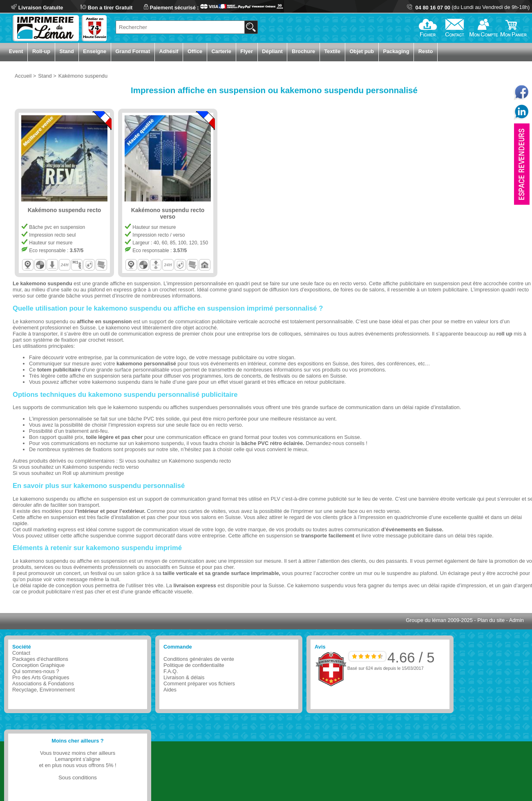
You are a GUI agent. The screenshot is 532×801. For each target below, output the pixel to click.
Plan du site (491, 620)
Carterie (221, 51)
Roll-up (41, 51)
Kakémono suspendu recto (200, 461)
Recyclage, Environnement (44, 690)
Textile (332, 51)
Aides (170, 690)
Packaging (396, 51)
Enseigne (95, 51)
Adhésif (169, 51)
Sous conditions (78, 778)
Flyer (247, 51)
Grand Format (133, 51)
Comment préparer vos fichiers (199, 684)
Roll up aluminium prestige (93, 473)
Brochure (303, 51)
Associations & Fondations (43, 684)
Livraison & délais (184, 677)
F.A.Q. (171, 671)
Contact (21, 653)
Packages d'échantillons (40, 659)
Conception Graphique (38, 665)
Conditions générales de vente (199, 659)
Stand (67, 51)
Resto (426, 51)
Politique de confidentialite (194, 665)
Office (195, 51)
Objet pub (362, 51)
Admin (516, 620)
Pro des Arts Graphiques (41, 677)
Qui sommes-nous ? (36, 671)
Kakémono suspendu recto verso (101, 467)
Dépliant (272, 51)
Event (16, 51)
